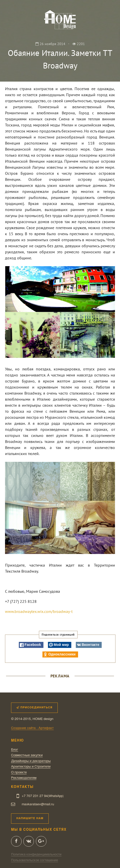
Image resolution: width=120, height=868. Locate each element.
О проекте (19, 772)
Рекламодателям (24, 778)
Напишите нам (30, 818)
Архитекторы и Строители (31, 767)
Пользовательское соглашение (35, 860)
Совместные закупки (27, 755)
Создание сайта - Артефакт (32, 728)
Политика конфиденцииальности (36, 854)
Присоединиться (34, 707)
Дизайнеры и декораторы (31, 761)
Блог (15, 750)
